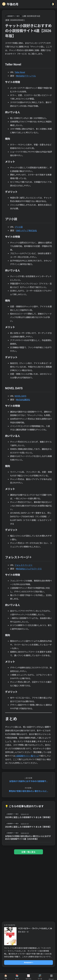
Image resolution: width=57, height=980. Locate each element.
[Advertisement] (28, 887)
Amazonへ (28, 962)
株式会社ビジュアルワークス (29, 569)
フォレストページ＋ (24, 565)
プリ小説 (19, 227)
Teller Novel (20, 72)
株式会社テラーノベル (26, 76)
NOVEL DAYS (20, 396)
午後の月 (10, 4)
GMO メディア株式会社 (26, 231)
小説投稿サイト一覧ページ (27, 756)
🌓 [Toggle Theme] (53, 4)
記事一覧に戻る (28, 852)
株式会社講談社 (23, 400)
